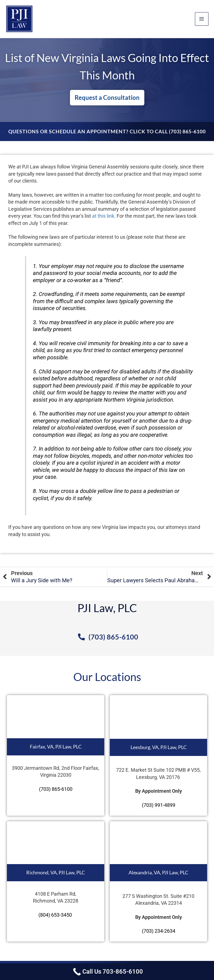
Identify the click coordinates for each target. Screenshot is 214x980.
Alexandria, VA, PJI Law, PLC (158, 872)
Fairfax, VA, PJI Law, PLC (56, 747)
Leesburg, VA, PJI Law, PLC (159, 747)
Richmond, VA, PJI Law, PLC (56, 872)
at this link (103, 216)
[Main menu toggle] (202, 19)
